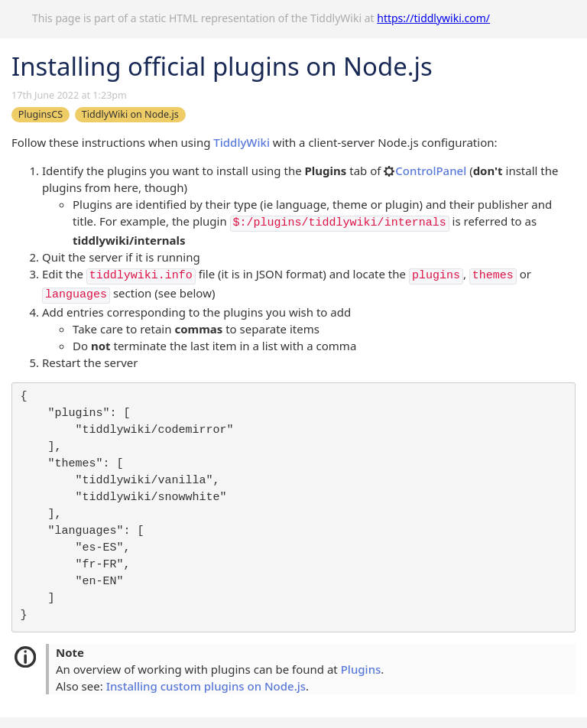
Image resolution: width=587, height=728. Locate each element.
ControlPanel (425, 171)
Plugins (361, 669)
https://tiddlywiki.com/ (433, 18)
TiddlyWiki (242, 142)
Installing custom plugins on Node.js (206, 686)
